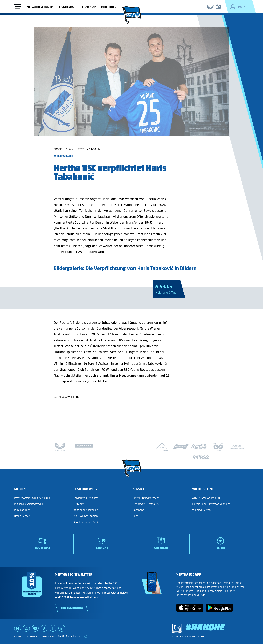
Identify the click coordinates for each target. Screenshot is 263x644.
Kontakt (18, 637)
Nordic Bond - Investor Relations (211, 504)
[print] (86, 637)
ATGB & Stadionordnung (206, 498)
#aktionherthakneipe (86, 510)
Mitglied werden (40, 7)
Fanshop (89, 7)
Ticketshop (68, 7)
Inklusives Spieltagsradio (29, 504)
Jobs (136, 516)
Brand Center (22, 516)
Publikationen (22, 510)
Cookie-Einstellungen (69, 636)
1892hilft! (79, 504)
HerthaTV (109, 7)
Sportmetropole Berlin (86, 522)
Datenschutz (48, 637)
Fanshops (138, 510)
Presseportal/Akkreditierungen (32, 498)
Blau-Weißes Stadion (86, 516)
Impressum (32, 637)
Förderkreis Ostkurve (86, 498)
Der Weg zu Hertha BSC (146, 504)
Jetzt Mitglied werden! (146, 498)
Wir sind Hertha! (202, 510)
